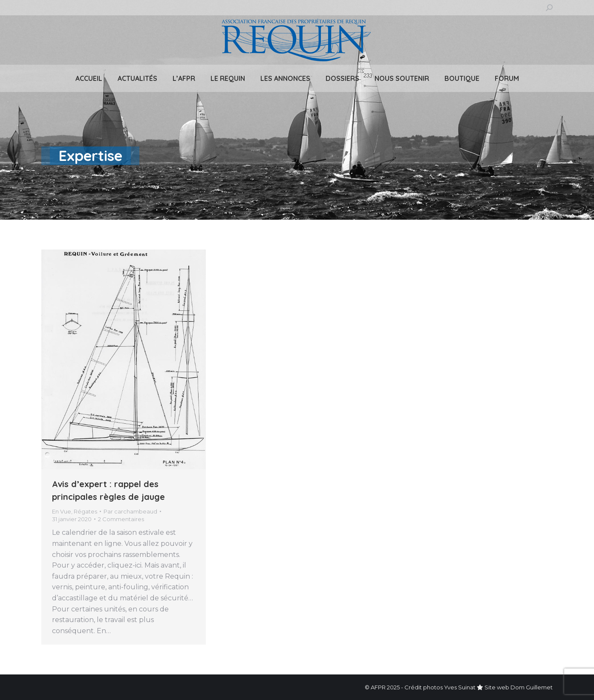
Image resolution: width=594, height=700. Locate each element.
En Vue (62, 511)
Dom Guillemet (532, 687)
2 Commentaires (121, 519)
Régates (85, 511)
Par (130, 511)
